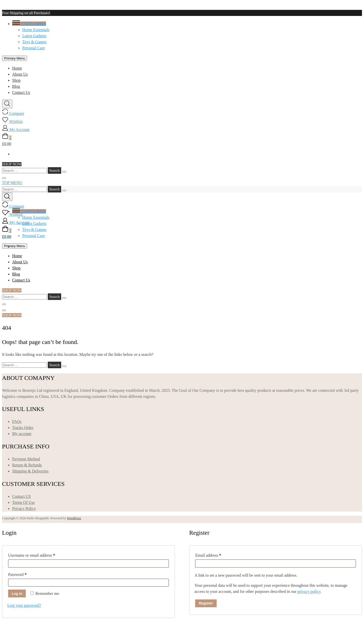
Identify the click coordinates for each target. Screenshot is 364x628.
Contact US (21, 496)
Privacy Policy (24, 508)
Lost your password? (24, 605)
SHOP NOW (12, 164)
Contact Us (21, 92)
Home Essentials (36, 30)
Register (206, 603)
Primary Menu (15, 58)
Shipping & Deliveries (30, 471)
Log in (17, 594)
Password (25, 574)
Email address (215, 554)
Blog (16, 86)
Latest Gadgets (34, 36)
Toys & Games (34, 42)
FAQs (17, 421)
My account (22, 434)
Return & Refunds (27, 465)
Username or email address (39, 554)
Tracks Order (23, 428)
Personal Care (33, 48)
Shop (16, 80)
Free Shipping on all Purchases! (26, 13)
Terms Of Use (24, 502)
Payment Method (26, 459)
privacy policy (309, 591)
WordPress (74, 518)
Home (17, 68)
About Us (20, 74)
